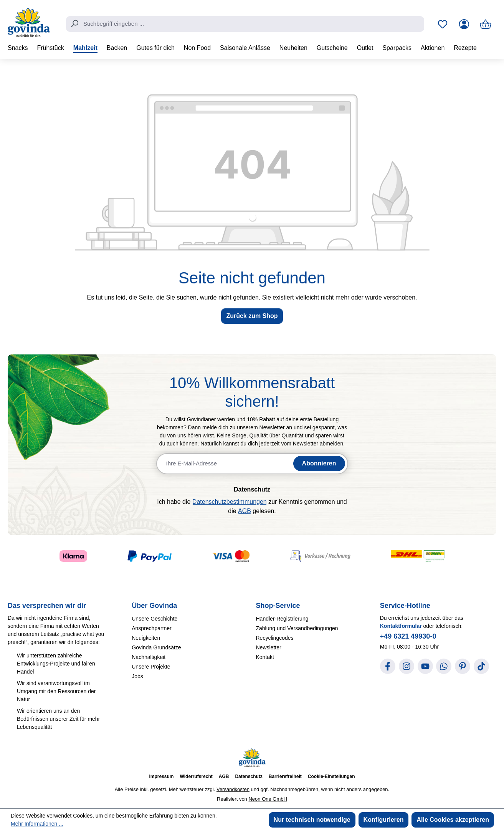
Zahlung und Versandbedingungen (297, 628)
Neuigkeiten (146, 638)
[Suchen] (74, 23)
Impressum (161, 776)
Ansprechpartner (152, 628)
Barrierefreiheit (285, 776)
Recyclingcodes (275, 638)
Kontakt (265, 657)
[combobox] (245, 24)
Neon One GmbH (268, 799)
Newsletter (269, 647)
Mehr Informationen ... (37, 824)
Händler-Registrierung (282, 619)
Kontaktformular (401, 626)
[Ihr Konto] (464, 24)
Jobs (137, 676)
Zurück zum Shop (252, 316)
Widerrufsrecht (196, 776)
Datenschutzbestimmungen (230, 502)
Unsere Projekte (151, 667)
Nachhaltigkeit (149, 657)
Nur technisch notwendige (312, 820)
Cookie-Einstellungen (331, 776)
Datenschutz (249, 776)
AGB (245, 511)
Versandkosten (233, 789)
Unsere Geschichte (155, 619)
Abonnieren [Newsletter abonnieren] (319, 463)
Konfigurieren (384, 820)
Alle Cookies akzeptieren (453, 820)
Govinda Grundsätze (156, 647)
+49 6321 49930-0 (408, 636)
